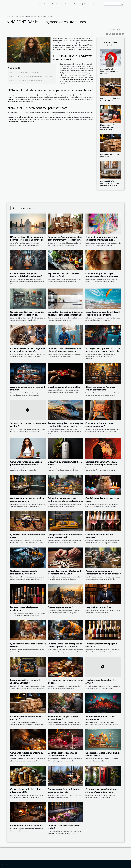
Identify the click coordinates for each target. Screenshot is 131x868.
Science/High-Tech (81, 4)
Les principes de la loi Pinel (98, 607)
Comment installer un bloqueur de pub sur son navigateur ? (109, 71)
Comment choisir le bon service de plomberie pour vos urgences (64, 350)
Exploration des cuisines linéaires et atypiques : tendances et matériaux (65, 313)
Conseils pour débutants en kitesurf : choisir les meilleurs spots (103, 313)
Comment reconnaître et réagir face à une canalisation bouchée (28, 350)
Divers (95, 4)
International (55, 4)
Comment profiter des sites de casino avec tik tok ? (62, 754)
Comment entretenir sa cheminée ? (27, 825)
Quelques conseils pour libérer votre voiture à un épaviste (65, 790)
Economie (42, 4)
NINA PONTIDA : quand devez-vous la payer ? (24, 72)
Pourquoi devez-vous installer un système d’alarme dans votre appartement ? (101, 792)
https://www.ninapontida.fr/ (78, 75)
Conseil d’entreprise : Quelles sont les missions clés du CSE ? (64, 572)
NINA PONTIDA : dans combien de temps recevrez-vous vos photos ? (31, 76)
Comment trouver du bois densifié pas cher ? (110, 155)
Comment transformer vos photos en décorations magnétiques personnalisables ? (102, 240)
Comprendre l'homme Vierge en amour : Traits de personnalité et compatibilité (101, 465)
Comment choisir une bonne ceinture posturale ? (99, 425)
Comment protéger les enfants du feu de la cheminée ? (27, 754)
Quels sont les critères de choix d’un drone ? (110, 99)
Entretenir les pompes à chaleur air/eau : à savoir (63, 718)
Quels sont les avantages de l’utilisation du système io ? (23, 572)
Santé (67, 4)
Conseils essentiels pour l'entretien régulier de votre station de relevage (27, 315)
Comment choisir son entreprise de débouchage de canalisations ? (65, 645)
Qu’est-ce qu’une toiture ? (60, 607)
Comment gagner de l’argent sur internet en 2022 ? (26, 790)
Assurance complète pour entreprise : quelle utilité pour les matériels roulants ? (65, 426)
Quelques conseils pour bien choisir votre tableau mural (65, 536)
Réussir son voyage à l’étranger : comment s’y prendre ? (101, 388)
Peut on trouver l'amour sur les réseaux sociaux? (100, 718)
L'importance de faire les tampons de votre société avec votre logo (110, 127)
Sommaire (15, 68)
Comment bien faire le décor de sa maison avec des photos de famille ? (110, 183)
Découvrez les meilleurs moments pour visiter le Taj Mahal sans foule (27, 238)
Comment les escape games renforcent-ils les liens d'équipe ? (26, 275)
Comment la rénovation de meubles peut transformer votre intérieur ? (65, 238)
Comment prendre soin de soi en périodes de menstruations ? (26, 463)
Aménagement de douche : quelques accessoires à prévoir (28, 500)
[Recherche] (114, 4)
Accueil (9, 16)
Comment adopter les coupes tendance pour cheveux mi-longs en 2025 (103, 276)
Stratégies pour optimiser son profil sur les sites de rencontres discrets (103, 350)
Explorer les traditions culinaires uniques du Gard (63, 275)
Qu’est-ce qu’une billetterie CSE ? (64, 387)
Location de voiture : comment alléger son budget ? (25, 681)
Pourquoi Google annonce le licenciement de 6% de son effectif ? (103, 572)
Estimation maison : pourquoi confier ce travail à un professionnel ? (65, 501)
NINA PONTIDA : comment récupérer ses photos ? (25, 81)
